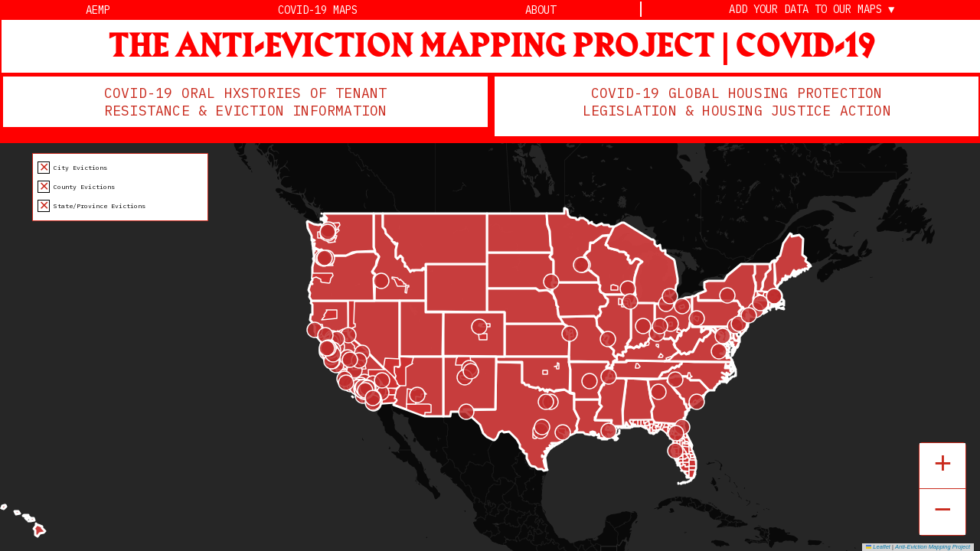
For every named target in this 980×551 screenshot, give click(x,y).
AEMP (98, 10)
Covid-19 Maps (318, 10)
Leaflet (878, 547)
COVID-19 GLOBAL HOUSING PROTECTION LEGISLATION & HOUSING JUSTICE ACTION (738, 102)
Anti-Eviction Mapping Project (933, 547)
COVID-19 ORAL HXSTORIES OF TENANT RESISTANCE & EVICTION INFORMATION (246, 102)
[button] (942, 466)
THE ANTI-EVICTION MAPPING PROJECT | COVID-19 (492, 47)
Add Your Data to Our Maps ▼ (812, 10)
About (541, 10)
